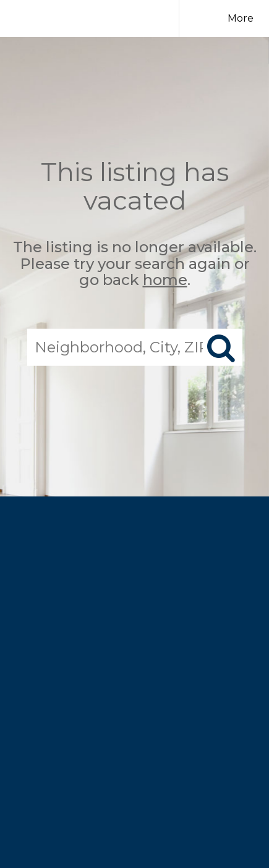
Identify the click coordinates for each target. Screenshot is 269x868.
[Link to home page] (113, 19)
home (165, 280)
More (241, 18)
